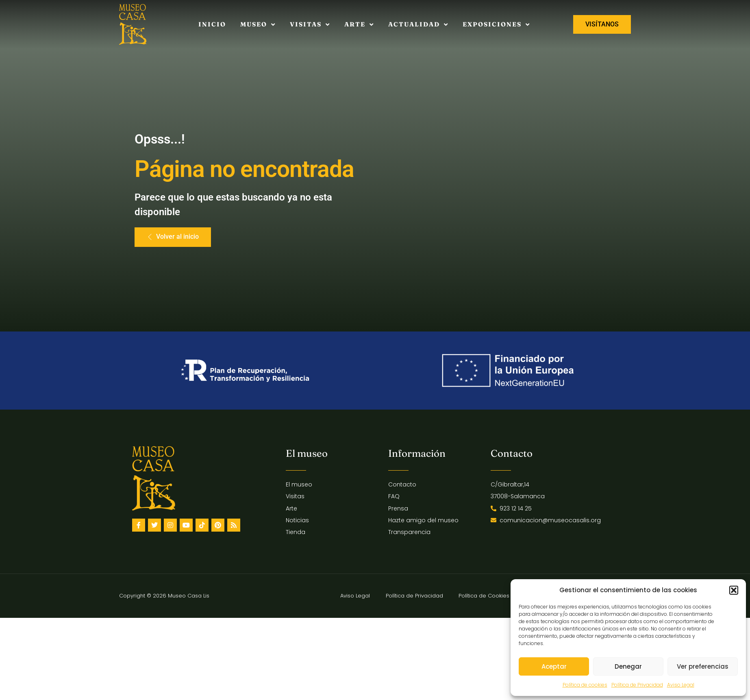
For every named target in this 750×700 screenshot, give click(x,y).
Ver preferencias (703, 666)
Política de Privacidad (637, 685)
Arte (359, 25)
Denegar (628, 666)
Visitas (310, 25)
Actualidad (418, 25)
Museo (258, 25)
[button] (734, 590)
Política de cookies (585, 685)
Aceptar (554, 666)
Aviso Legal (681, 685)
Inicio (212, 24)
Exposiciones (496, 25)
